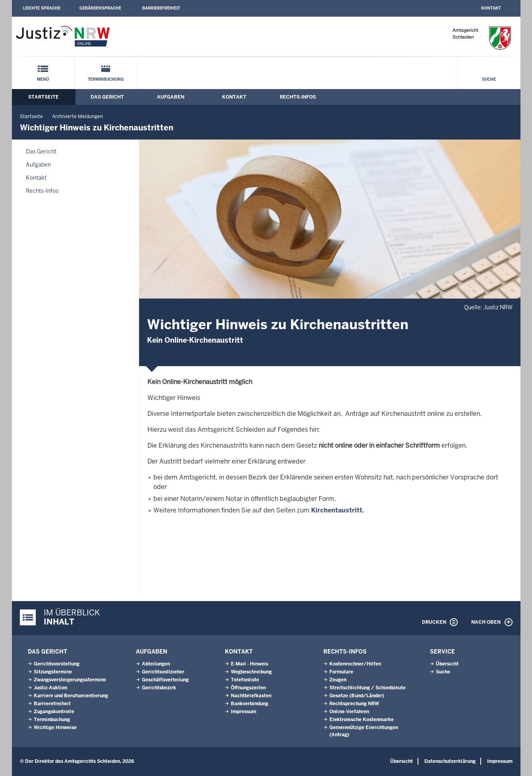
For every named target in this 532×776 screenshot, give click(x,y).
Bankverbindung (250, 704)
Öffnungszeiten (248, 688)
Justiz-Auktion (50, 688)
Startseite (44, 97)
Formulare (341, 672)
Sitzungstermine (53, 672)
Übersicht (447, 664)
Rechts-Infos (298, 97)
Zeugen (338, 680)
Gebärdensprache (100, 8)
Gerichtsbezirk (159, 688)
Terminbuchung (106, 79)
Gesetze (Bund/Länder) (357, 696)
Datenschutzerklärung (450, 761)
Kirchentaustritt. (338, 510)
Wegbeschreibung (251, 672)
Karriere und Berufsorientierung (71, 696)
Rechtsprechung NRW (354, 704)
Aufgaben (171, 97)
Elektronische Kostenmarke (362, 720)
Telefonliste (245, 680)
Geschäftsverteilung (165, 680)
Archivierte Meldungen (77, 116)
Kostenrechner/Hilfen (355, 664)
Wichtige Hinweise (55, 727)
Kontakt (491, 8)
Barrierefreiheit (161, 8)
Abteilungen (156, 664)
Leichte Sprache (42, 8)
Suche (489, 79)
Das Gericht (107, 97)
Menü (43, 79)
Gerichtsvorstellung (57, 664)
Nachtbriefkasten (251, 696)
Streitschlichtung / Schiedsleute (368, 688)
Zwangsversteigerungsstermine (70, 680)
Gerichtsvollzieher (163, 672)
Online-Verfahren (349, 712)
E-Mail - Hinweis (250, 664)
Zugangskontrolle (54, 712)
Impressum (244, 712)
